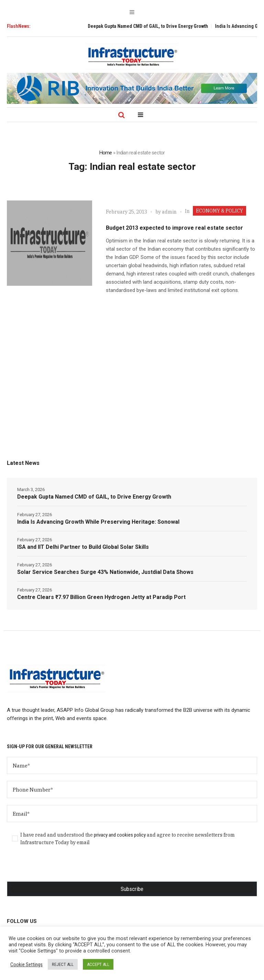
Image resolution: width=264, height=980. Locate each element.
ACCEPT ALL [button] (98, 964)
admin (169, 212)
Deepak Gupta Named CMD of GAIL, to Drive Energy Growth (153, 26)
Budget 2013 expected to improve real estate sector (174, 228)
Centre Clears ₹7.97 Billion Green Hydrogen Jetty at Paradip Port (101, 597)
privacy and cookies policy (120, 835)
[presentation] (59, 868)
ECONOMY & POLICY (219, 211)
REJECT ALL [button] (63, 964)
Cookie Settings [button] (26, 965)
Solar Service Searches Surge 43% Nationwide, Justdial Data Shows (105, 572)
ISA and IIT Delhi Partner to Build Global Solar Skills (83, 547)
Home (106, 153)
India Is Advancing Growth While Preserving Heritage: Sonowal (98, 522)
